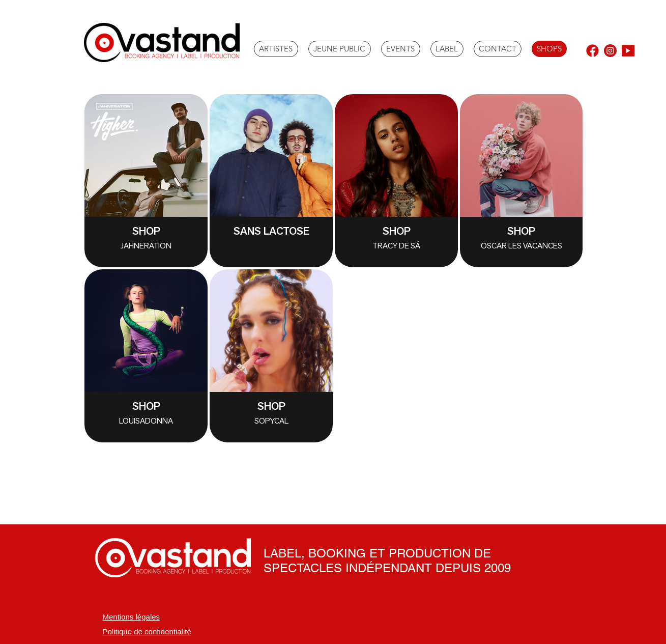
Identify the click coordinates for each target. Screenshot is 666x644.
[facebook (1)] (592, 51)
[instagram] (610, 51)
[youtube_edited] (628, 51)
